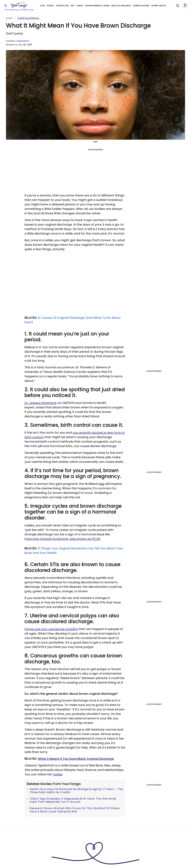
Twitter (57, 774)
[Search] (177, 5)
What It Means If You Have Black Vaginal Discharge (76, 759)
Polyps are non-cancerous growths (51, 629)
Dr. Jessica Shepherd (40, 403)
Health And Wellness (28, 18)
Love (42, 6)
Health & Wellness (121, 6)
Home (9, 18)
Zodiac (51, 6)
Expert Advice (159, 6)
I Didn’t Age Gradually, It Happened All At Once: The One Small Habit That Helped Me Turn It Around (73, 800)
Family (80, 6)
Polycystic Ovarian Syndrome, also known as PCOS (62, 539)
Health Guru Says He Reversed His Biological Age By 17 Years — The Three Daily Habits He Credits (76, 791)
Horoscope (63, 6)
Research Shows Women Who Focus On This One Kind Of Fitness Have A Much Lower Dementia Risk (75, 810)
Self (73, 6)
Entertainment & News (97, 6)
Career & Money (141, 6)
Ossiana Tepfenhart (18, 41)
